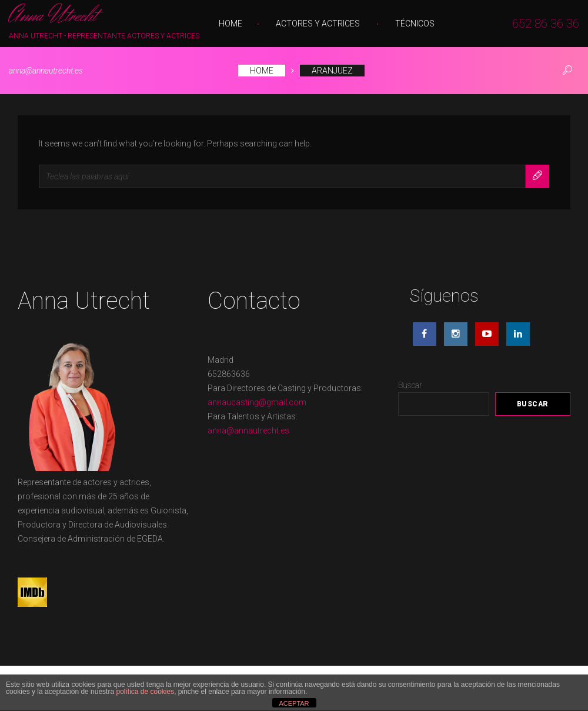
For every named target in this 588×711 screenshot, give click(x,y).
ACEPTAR (294, 703)
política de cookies (145, 692)
